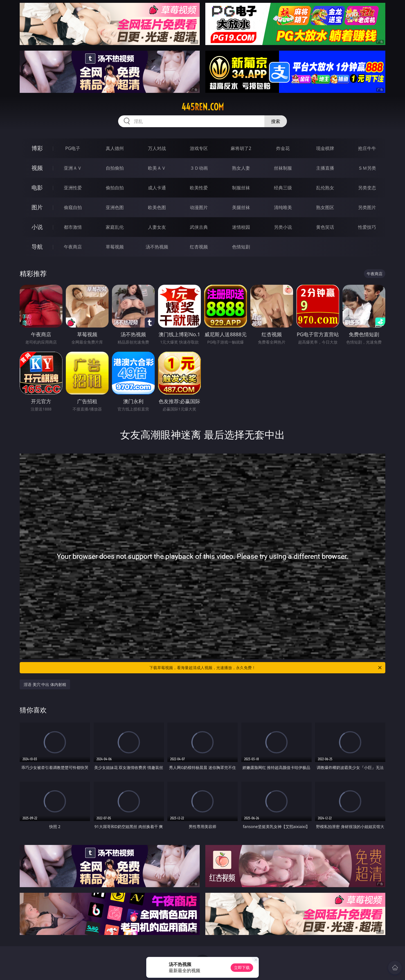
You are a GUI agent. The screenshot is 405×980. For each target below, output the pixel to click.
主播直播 (325, 168)
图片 (37, 207)
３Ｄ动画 (199, 168)
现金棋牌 (325, 148)
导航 (37, 247)
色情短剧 (241, 247)
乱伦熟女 (325, 188)
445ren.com (203, 107)
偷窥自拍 (73, 207)
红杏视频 (199, 247)
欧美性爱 (199, 188)
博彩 (37, 148)
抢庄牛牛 (367, 148)
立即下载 (242, 967)
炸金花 (283, 148)
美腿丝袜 (241, 207)
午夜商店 (73, 247)
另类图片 (367, 207)
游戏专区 (199, 148)
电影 (37, 188)
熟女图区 (325, 207)
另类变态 (367, 188)
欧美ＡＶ (157, 168)
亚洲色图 (115, 207)
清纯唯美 (283, 207)
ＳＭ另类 (367, 168)
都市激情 (73, 227)
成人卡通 (157, 188)
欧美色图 (157, 207)
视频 (37, 168)
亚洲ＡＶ (73, 168)
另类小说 (283, 227)
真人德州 (115, 148)
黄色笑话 (325, 227)
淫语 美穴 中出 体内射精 (45, 684)
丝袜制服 (283, 168)
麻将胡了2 (241, 148)
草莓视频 (115, 247)
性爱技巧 (367, 227)
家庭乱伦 (115, 227)
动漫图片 (199, 207)
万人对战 (157, 148)
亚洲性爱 (73, 188)
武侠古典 (199, 227)
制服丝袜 (241, 188)
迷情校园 (241, 227)
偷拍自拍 (115, 188)
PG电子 (73, 148)
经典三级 (283, 188)
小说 (37, 227)
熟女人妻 (241, 168)
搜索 (276, 121)
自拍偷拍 (115, 168)
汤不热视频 (157, 247)
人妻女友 (157, 227)
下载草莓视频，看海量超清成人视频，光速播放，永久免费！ (266, 668)
